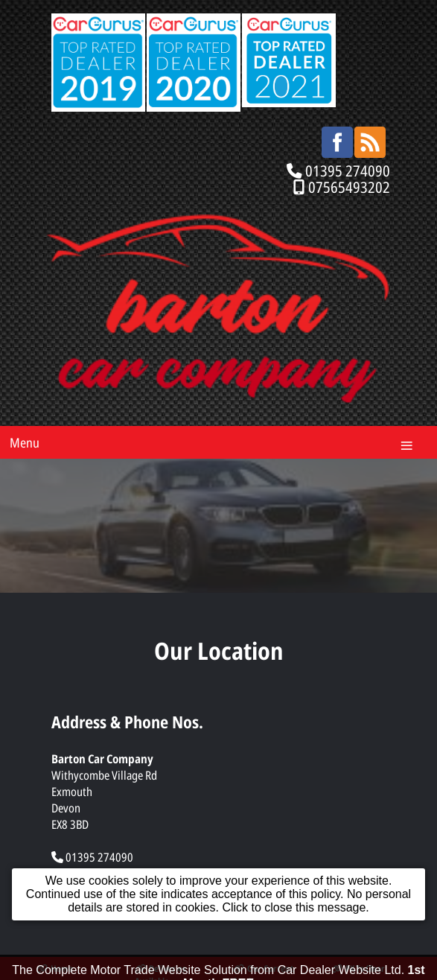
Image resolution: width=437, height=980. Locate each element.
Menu (25, 442)
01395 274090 (348, 171)
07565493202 (349, 187)
